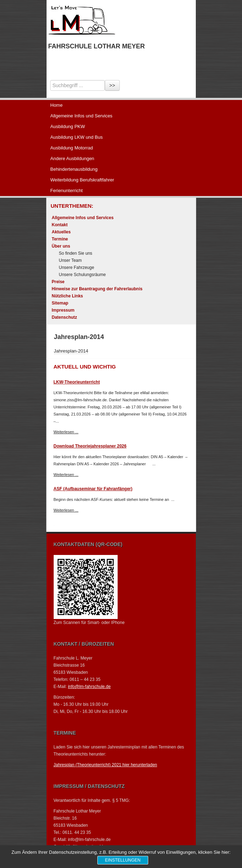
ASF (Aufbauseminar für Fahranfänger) (93, 489)
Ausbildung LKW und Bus (77, 137)
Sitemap (60, 303)
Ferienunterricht (67, 190)
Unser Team (70, 260)
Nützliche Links (68, 296)
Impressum (63, 310)
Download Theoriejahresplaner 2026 (90, 446)
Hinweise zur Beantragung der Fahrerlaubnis (97, 289)
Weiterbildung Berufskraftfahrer (82, 180)
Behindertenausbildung (74, 169)
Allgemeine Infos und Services (82, 116)
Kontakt (60, 225)
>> (112, 85)
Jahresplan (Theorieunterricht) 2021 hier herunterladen (106, 765)
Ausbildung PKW (68, 126)
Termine (60, 239)
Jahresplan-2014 (71, 351)
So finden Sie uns (76, 253)
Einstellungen (123, 860)
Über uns (61, 246)
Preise (58, 282)
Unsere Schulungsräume (82, 275)
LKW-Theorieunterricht (77, 382)
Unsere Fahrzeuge (77, 268)
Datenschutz (64, 317)
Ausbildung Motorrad (72, 148)
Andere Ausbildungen (72, 158)
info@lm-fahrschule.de (89, 687)
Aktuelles (61, 232)
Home (57, 105)
